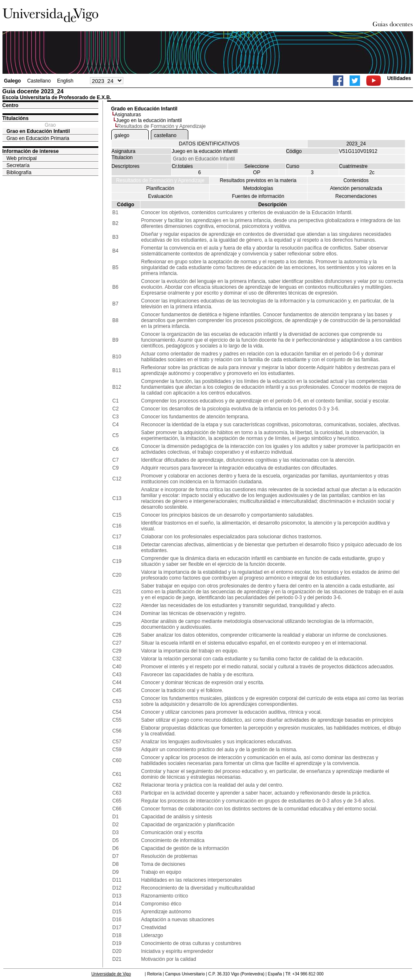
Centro (11, 105)
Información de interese (31, 151)
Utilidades (399, 78)
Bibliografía (19, 172)
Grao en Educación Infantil (38, 131)
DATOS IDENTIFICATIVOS (209, 144)
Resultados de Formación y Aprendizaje (160, 180)
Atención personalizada (356, 188)
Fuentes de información (258, 196)
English (65, 81)
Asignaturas (128, 115)
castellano (165, 135)
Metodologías (258, 188)
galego (122, 135)
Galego (13, 81)
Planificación (160, 188)
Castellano (39, 81)
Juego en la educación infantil (149, 120)
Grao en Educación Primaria (38, 138)
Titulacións (16, 118)
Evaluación (160, 196)
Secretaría (18, 165)
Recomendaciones (356, 196)
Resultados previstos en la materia (258, 180)
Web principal (22, 158)
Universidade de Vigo (111, 974)
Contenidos (356, 180)
